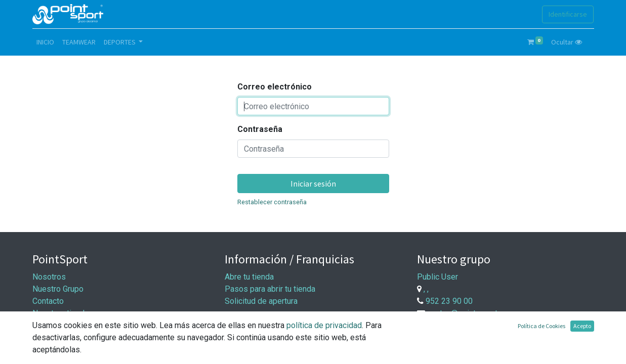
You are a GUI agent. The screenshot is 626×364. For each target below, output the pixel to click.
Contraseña (260, 129)
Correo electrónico (275, 87)
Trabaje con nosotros (470, 334)
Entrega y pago (251, 340)
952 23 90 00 (449, 301)
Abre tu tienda (249, 277)
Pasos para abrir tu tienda (270, 289)
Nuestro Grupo (58, 289)
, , (426, 289)
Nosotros (49, 277)
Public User (437, 277)
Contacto (48, 301)
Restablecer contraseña (272, 202)
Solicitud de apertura (261, 301)
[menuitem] (45, 42)
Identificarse (568, 14)
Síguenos (49, 325)
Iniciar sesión (313, 184)
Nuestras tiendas (63, 313)
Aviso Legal (53, 337)
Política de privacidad (71, 350)
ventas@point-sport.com (471, 313)
